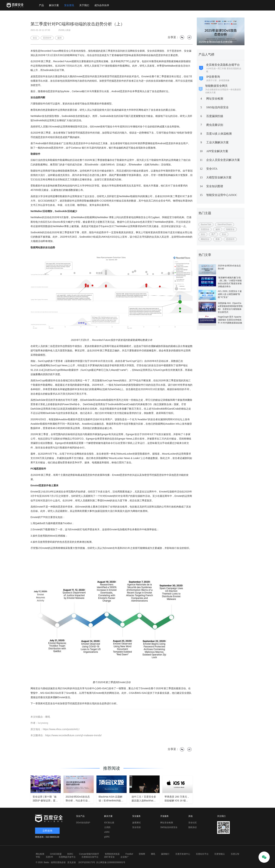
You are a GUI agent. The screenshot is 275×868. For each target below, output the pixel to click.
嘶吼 (153, 854)
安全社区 (193, 823)
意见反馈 (71, 862)
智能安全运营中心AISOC (222, 195)
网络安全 (205, 239)
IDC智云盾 (109, 823)
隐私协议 (193, 827)
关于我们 (84, 5)
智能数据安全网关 (216, 86)
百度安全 (205, 229)
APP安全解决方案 (217, 151)
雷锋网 (142, 854)
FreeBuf (129, 854)
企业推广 (125, 857)
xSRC (107, 832)
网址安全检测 (215, 99)
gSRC (107, 837)
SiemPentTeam (225, 224)
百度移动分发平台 (90, 857)
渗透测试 (136, 823)
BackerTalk (206, 224)
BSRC (70, 854)
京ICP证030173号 (87, 862)
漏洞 (218, 229)
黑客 (218, 239)
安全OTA (212, 169)
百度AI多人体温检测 (219, 134)
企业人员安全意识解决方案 (223, 160)
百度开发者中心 (183, 854)
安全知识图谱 (215, 186)
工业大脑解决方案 (217, 142)
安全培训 (136, 827)
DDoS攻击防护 (83, 823)
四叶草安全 (109, 857)
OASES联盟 (56, 854)
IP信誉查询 (213, 77)
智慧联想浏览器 (112, 854)
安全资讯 (69, 5)
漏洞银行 (165, 854)
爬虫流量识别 (215, 125)
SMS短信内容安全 (217, 107)
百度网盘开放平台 (67, 857)
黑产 (213, 234)
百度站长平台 (202, 854)
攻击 (203, 234)
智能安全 (230, 229)
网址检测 (40, 854)
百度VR (49, 857)
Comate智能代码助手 (89, 854)
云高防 (107, 827)
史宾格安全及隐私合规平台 (223, 65)
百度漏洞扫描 (215, 116)
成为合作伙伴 (102, 5)
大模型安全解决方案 (219, 177)
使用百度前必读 (58, 862)
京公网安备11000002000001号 (111, 862)
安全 (224, 234)
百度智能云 (220, 854)
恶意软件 (230, 239)
